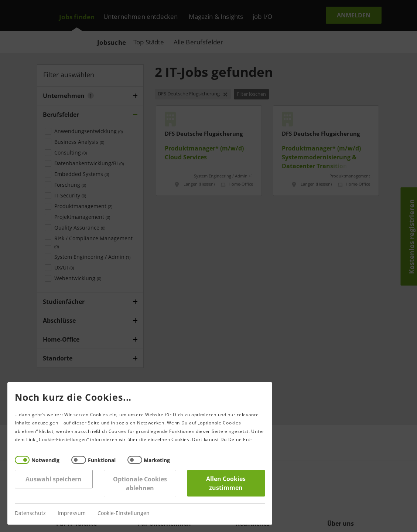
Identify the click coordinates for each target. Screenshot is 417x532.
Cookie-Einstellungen (123, 513)
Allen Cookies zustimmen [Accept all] (225, 483)
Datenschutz (30, 513)
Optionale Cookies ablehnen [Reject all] (139, 484)
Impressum (71, 513)
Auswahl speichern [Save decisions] (53, 479)
